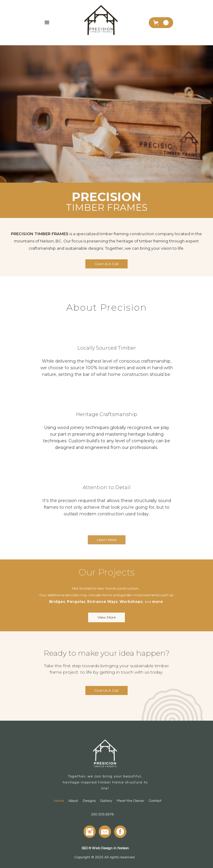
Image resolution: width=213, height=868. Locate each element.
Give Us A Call (106, 264)
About (73, 801)
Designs (89, 801)
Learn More (107, 540)
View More (106, 617)
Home (59, 801)
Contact (155, 801)
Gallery (106, 801)
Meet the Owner (130, 801)
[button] (47, 23)
